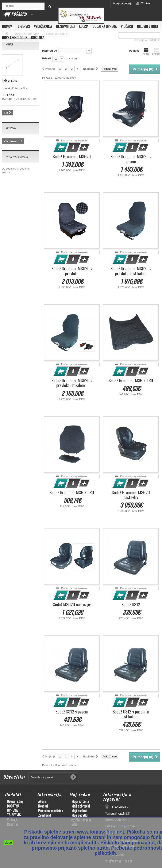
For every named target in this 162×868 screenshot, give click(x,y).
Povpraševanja (123, 3)
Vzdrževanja (43, 26)
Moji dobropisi (81, 806)
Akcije (9, 44)
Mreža (146, 51)
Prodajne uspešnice (51, 811)
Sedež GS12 (131, 604)
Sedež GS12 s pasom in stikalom (131, 714)
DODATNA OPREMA (105, 26)
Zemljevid (45, 815)
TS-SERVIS (23, 26)
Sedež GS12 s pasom (72, 712)
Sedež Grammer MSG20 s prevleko (72, 271)
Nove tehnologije (14, 38)
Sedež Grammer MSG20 (72, 157)
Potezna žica (9, 80)
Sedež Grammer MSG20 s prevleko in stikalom (131, 271)
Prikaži (47, 58)
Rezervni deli (65, 26)
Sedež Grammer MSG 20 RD (131, 380)
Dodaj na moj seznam (74, 140)
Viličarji (127, 26)
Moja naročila (80, 801)
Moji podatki (80, 815)
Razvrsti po (50, 51)
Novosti (11, 128)
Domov (7, 26)
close (8, 843)
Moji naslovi (79, 811)
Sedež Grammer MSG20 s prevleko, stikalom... (72, 383)
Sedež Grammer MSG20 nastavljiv (131, 495)
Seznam (156, 51)
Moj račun (80, 794)
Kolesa (84, 26)
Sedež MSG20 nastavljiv (72, 604)
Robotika (38, 38)
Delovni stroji (148, 26)
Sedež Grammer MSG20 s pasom (131, 159)
